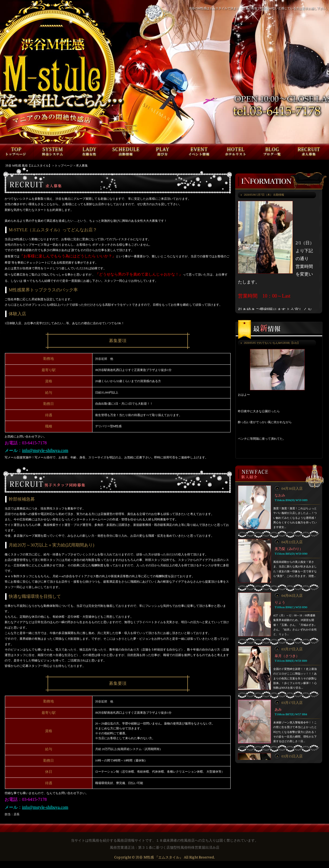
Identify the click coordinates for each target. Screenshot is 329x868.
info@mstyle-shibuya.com (45, 450)
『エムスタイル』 (169, 857)
